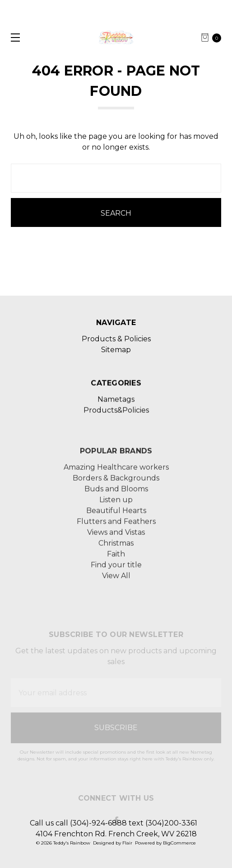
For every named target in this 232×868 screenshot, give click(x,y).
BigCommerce (179, 843)
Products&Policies (116, 433)
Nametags (116, 422)
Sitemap (116, 350)
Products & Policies (116, 339)
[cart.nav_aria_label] (214, 38)
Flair (127, 843)
